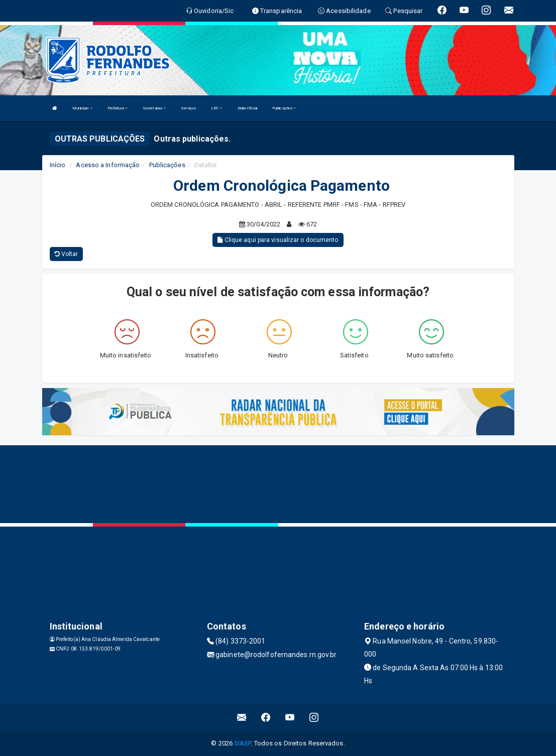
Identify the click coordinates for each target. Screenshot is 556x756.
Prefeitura (118, 108)
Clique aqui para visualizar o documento (278, 240)
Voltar (67, 254)
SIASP (243, 743)
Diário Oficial (247, 108)
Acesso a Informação (108, 165)
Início (58, 165)
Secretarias (154, 108)
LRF (217, 108)
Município (82, 108)
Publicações (284, 108)
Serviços (188, 108)
